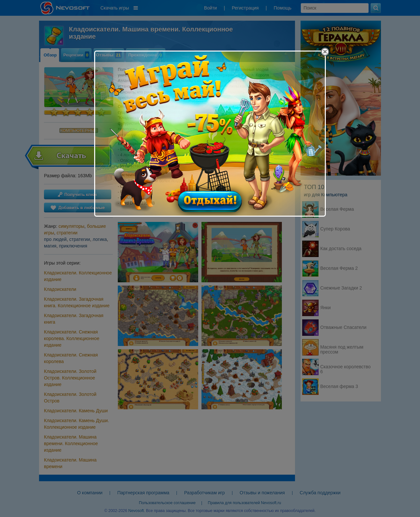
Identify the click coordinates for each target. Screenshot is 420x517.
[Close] (325, 52)
